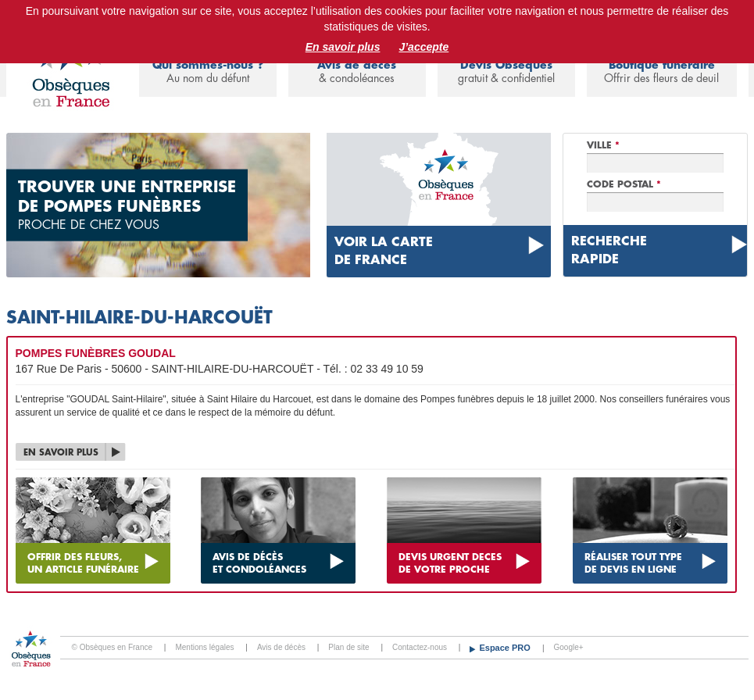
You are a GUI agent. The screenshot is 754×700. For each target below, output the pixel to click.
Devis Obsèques (506, 72)
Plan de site (348, 647)
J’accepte (423, 47)
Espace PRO (506, 648)
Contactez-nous (420, 647)
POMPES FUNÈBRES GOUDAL (96, 353)
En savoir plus (343, 47)
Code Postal (624, 184)
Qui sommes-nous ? (208, 72)
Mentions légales (204, 647)
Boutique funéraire (661, 72)
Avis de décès (357, 72)
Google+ (569, 647)
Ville (603, 145)
